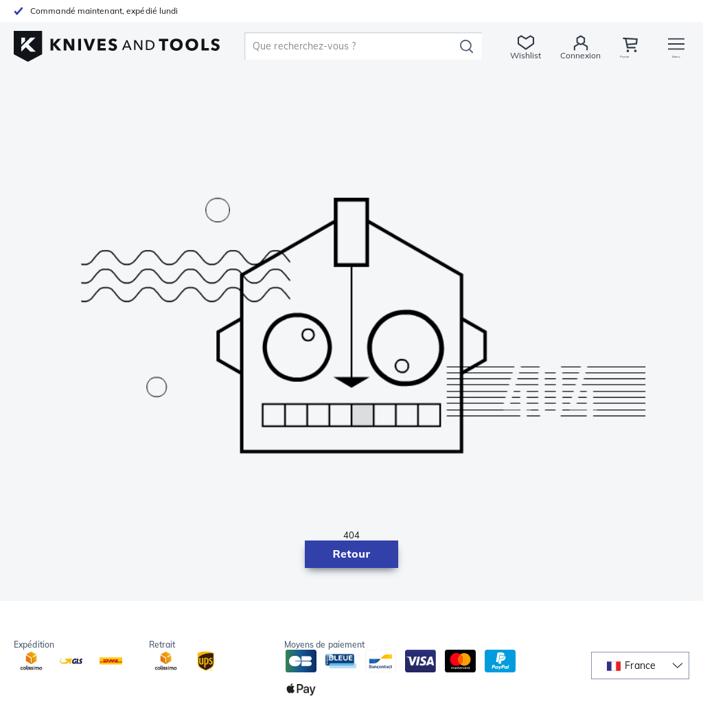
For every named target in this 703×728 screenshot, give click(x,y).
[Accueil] (117, 42)
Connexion (576, 55)
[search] (350, 46)
